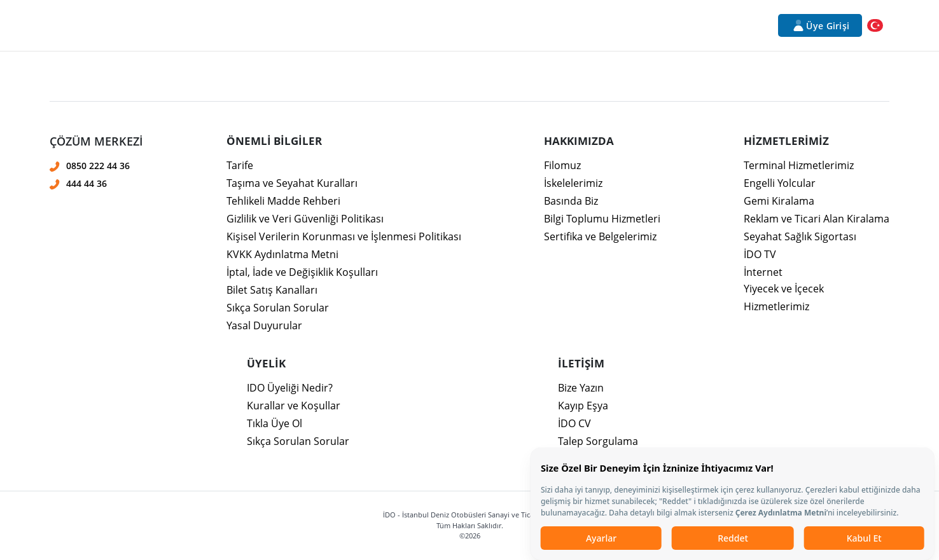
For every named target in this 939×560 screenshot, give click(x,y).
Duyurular (570, 25)
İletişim (668, 25)
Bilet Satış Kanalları (272, 290)
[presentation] (470, 182)
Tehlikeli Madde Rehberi (283, 201)
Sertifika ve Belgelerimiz (600, 236)
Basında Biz (571, 201)
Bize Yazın (581, 388)
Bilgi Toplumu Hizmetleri (602, 219)
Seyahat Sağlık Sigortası (800, 236)
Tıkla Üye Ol (275, 423)
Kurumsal (170, 25)
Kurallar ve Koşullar (294, 406)
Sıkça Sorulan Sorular (278, 308)
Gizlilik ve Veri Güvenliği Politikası (305, 219)
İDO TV (760, 254)
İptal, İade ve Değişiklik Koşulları (302, 272)
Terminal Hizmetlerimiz (799, 165)
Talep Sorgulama (598, 441)
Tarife (240, 165)
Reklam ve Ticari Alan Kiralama (817, 219)
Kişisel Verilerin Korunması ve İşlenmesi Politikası (344, 236)
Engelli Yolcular (780, 183)
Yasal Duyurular (264, 325)
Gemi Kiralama (779, 201)
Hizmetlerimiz (244, 25)
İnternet (763, 272)
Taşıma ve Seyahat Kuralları (292, 183)
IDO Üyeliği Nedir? (290, 388)
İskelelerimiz (573, 183)
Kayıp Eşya (583, 406)
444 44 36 (87, 183)
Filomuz (562, 165)
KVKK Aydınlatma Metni (282, 254)
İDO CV (574, 423)
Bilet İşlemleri (412, 25)
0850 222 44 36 (98, 166)
